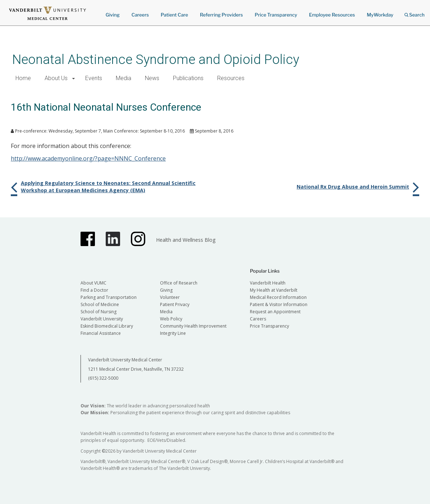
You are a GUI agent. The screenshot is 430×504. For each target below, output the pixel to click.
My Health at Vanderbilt (274, 290)
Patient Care (174, 15)
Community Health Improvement (193, 326)
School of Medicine (100, 304)
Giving (113, 15)
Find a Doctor (94, 290)
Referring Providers (221, 15)
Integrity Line (173, 333)
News (152, 78)
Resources (231, 78)
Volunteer (170, 297)
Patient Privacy (175, 304)
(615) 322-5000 (103, 378)
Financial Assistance (101, 333)
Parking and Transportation (109, 297)
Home (23, 78)
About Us (56, 78)
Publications (188, 78)
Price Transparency (276, 15)
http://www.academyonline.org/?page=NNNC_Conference (88, 158)
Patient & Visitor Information (279, 304)
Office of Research (179, 283)
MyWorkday (380, 15)
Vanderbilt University (102, 319)
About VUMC (93, 283)
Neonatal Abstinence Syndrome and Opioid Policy (156, 59)
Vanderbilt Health (268, 283)
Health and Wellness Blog (186, 240)
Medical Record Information (278, 297)
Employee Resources (332, 15)
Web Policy (171, 319)
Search (415, 12)
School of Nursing (99, 312)
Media (123, 78)
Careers (140, 15)
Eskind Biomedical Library (107, 326)
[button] (74, 78)
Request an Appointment (275, 312)
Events (94, 78)
